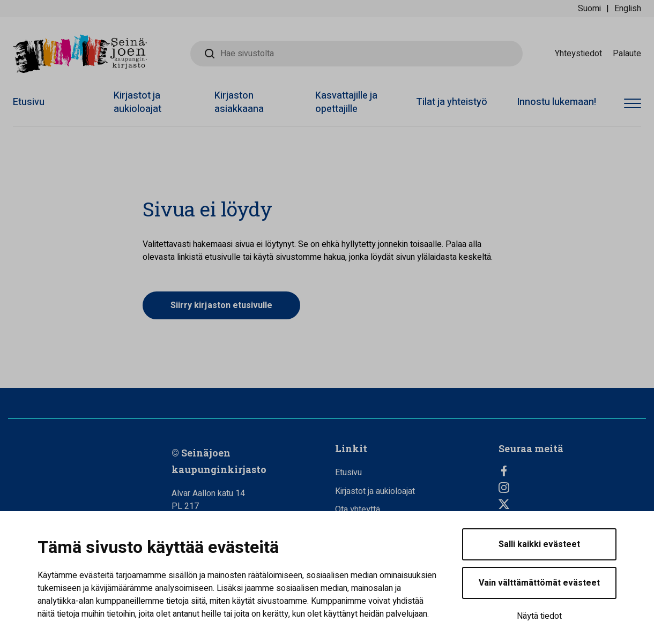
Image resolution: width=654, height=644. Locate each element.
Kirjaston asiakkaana (239, 102)
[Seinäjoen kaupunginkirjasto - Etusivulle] (80, 54)
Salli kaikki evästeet (539, 544)
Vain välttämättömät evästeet (539, 583)
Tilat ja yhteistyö (452, 102)
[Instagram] (572, 488)
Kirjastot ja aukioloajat (138, 102)
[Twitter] (572, 504)
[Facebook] (572, 471)
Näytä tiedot (539, 616)
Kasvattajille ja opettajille (346, 102)
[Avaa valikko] (633, 104)
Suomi (589, 9)
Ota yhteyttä (358, 510)
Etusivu (29, 102)
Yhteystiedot (578, 54)
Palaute (627, 54)
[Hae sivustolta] (356, 54)
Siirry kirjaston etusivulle (221, 305)
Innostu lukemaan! (556, 102)
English (628, 9)
